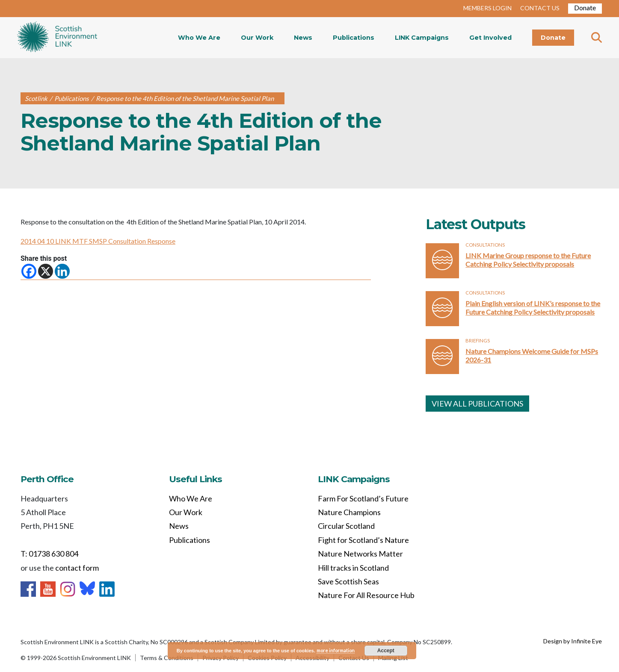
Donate (585, 7)
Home (57, 38)
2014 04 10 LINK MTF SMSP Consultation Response (98, 241)
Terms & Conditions (167, 658)
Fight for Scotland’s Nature (363, 540)
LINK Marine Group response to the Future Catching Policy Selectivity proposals (528, 260)
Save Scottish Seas (348, 581)
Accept (386, 651)
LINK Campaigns (422, 38)
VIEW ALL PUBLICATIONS (477, 404)
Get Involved (490, 38)
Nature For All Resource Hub (366, 595)
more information (336, 650)
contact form (77, 568)
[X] (46, 271)
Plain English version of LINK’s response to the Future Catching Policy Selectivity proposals (533, 308)
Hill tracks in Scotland (353, 568)
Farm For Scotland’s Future (363, 498)
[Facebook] (29, 271)
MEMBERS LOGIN (487, 8)
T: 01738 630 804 (49, 554)
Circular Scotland (346, 526)
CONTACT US (540, 8)
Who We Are (199, 38)
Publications (354, 38)
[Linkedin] (62, 271)
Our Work (257, 38)
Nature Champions (349, 512)
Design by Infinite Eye (573, 641)
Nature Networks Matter (360, 554)
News (303, 38)
